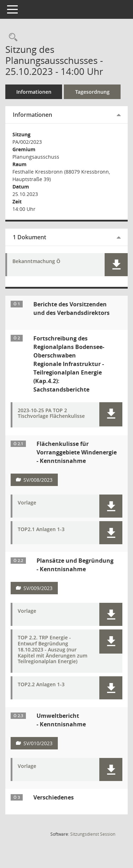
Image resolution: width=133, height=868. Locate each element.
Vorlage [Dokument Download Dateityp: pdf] (27, 503)
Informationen (34, 92)
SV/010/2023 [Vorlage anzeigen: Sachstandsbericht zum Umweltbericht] (38, 743)
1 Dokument (29, 237)
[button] (116, 265)
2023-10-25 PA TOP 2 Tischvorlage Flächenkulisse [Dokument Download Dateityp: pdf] (51, 414)
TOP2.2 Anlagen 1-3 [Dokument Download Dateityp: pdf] (41, 685)
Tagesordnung (92, 92)
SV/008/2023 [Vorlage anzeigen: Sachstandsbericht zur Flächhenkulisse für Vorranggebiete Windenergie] (38, 480)
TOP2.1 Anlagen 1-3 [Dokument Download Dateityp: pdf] (41, 529)
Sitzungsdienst (93, 834)
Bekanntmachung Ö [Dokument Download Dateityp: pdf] (36, 261)
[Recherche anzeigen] (11, 37)
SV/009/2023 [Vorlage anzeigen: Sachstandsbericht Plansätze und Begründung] (38, 588)
